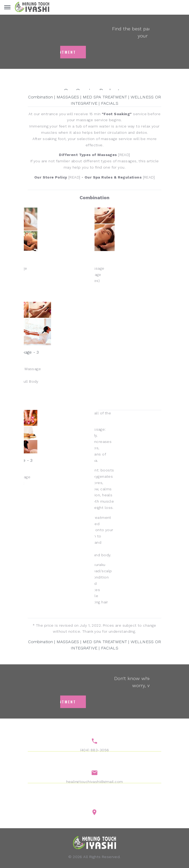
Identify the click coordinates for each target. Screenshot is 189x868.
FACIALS (110, 103)
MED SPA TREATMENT (105, 97)
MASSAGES (68, 97)
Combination (41, 97)
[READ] (94, 155)
